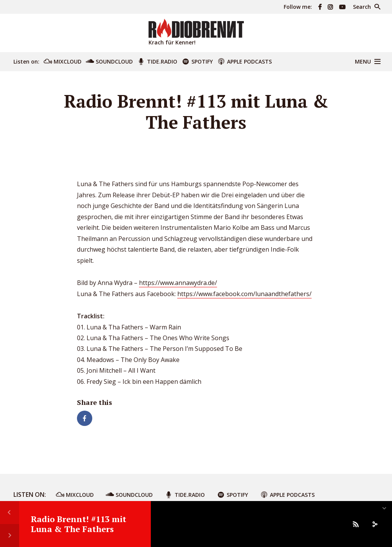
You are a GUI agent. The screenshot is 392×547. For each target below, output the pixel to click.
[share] (375, 524)
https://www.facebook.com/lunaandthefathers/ (244, 294)
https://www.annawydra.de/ (178, 283)
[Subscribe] (356, 524)
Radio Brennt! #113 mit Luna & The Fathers (78, 524)
